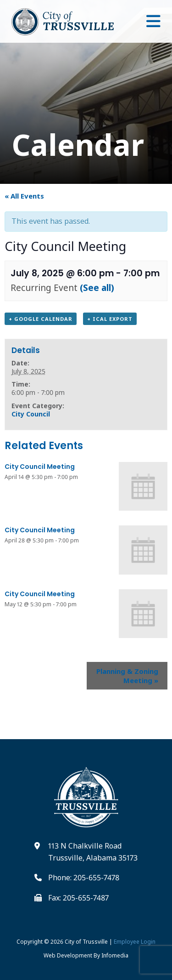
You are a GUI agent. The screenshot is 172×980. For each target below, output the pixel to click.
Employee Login (135, 942)
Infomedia (115, 955)
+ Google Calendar (41, 319)
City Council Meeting (40, 467)
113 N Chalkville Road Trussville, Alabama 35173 (93, 852)
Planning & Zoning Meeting (127, 676)
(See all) (97, 288)
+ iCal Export (110, 319)
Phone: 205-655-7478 (84, 877)
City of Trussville (86, 942)
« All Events (24, 196)
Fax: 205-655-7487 (78, 898)
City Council (31, 414)
